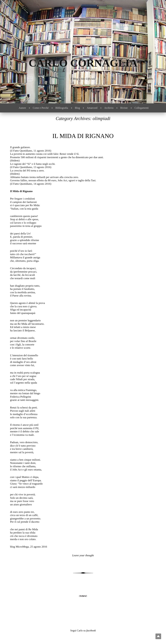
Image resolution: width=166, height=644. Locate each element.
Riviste (124, 108)
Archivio (109, 108)
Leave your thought (83, 555)
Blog (77, 108)
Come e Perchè (41, 108)
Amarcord (92, 108)
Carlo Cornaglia (83, 63)
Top (158, 636)
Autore (22, 108)
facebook (91, 631)
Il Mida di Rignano (83, 136)
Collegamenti (142, 108)
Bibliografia (62, 108)
